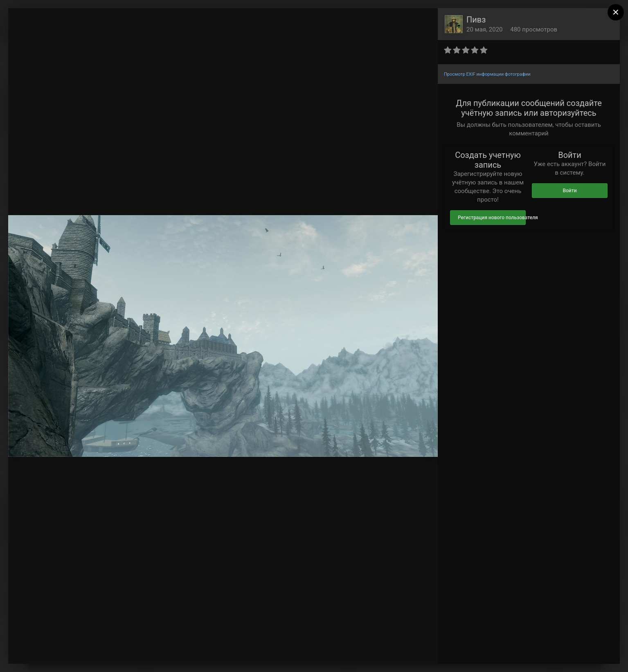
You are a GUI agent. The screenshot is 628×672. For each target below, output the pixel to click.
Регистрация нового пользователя (492, 218)
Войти (569, 191)
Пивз (476, 20)
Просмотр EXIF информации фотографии (487, 74)
